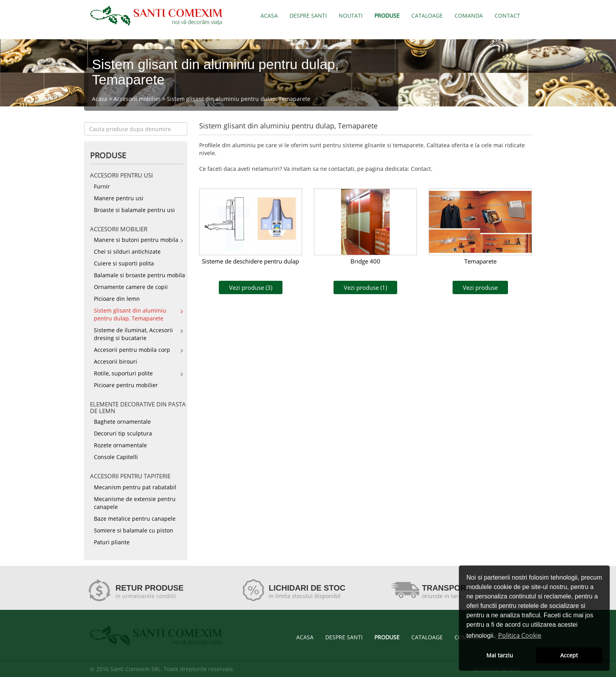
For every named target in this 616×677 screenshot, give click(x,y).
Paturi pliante (112, 542)
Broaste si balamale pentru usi (134, 210)
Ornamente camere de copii (131, 287)
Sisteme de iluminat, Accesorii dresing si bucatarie (133, 334)
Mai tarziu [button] (500, 655)
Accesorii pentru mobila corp (132, 350)
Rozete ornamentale (120, 445)
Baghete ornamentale (122, 422)
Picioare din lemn (117, 299)
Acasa (100, 99)
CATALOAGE (427, 16)
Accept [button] (569, 655)
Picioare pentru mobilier (126, 385)
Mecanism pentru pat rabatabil (135, 487)
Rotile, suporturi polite (123, 373)
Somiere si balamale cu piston (134, 530)
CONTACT (507, 16)
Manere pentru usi (119, 198)
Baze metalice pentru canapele (135, 519)
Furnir (102, 186)
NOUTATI (351, 16)
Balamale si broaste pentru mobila (139, 275)
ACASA (269, 16)
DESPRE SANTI (308, 16)
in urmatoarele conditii (146, 596)
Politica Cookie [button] (520, 635)
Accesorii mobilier (137, 99)
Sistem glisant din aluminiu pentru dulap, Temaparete (239, 99)
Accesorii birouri (115, 361)
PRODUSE (387, 16)
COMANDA (469, 16)
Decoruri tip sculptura (123, 433)
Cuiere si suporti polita (124, 263)
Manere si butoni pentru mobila (136, 240)
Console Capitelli (116, 457)
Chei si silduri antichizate (127, 252)
